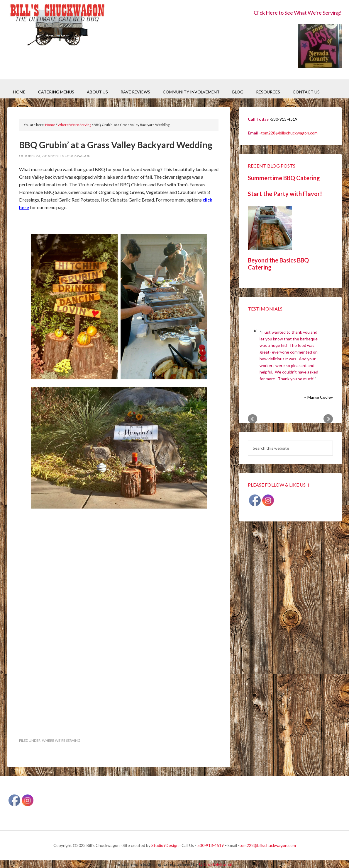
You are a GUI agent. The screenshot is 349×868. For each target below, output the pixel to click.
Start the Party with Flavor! (285, 194)
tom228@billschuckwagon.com (289, 133)
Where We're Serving (61, 740)
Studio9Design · (166, 845)
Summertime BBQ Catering (284, 178)
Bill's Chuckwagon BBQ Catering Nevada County (57, 26)
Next (328, 419)
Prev (253, 419)
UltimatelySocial (216, 864)
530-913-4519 (211, 845)
